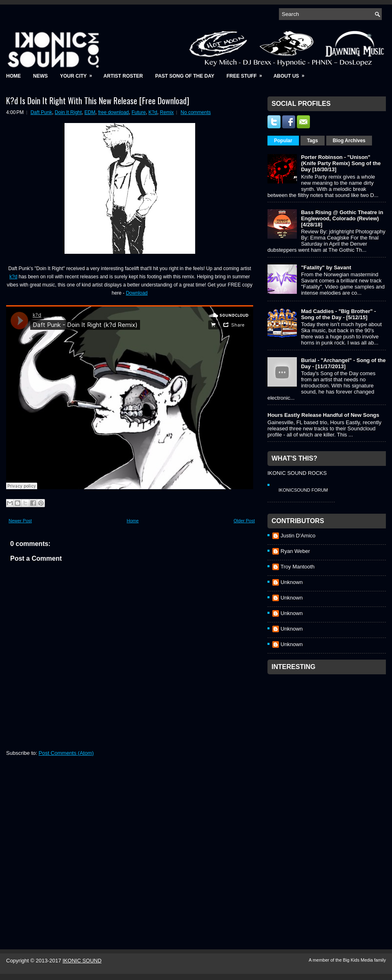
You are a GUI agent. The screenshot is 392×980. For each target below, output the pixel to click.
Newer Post (20, 521)
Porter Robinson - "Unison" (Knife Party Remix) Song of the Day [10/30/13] (341, 163)
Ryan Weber (295, 551)
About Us (292, 73)
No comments (196, 112)
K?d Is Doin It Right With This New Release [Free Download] (98, 101)
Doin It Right (68, 112)
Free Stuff (247, 73)
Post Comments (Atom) (66, 753)
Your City (79, 73)
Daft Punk (41, 112)
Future (139, 112)
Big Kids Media (359, 960)
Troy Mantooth (297, 567)
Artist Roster (123, 76)
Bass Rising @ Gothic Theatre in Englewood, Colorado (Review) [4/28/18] (342, 218)
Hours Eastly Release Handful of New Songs (323, 415)
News (40, 76)
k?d (13, 277)
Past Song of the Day (185, 76)
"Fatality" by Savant (326, 267)
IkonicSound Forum (303, 490)
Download (137, 293)
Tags (313, 141)
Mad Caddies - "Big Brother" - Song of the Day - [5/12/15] (339, 314)
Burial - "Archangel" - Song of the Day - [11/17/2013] (343, 363)
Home (13, 76)
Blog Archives (349, 141)
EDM (90, 112)
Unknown (292, 582)
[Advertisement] (305, 801)
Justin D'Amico (298, 536)
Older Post (244, 521)
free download (113, 112)
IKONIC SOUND (82, 961)
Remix (167, 112)
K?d (153, 112)
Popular (283, 141)
